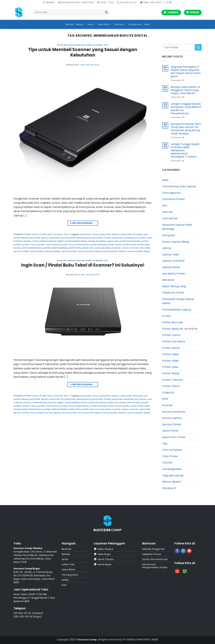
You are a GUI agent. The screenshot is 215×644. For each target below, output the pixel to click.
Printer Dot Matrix (174, 341)
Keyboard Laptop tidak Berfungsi (177, 227)
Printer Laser (83, 45)
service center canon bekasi (29, 251)
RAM (165, 399)
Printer (167, 316)
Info (165, 206)
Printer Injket (171, 354)
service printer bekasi (90, 251)
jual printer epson (38, 238)
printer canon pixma (49, 245)
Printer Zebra (171, 386)
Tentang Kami (135, 24)
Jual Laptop (170, 218)
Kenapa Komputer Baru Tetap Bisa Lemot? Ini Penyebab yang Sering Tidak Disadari (186, 129)
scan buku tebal (102, 248)
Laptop (167, 248)
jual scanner (140, 238)
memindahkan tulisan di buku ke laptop (85, 241)
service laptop (53, 251)
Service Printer (172, 424)
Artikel (147, 24)
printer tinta (75, 248)
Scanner (97, 45)
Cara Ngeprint (171, 193)
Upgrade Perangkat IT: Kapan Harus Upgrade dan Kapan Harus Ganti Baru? (186, 72)
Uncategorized (172, 469)
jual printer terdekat (122, 238)
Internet (168, 212)
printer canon (30, 245)
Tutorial (167, 463)
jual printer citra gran (132, 234)
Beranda (69, 24)
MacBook (168, 280)
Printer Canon (66, 45)
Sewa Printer (170, 431)
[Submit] (107, 13)
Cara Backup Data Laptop (179, 186)
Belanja (80, 24)
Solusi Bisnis (105, 24)
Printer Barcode (173, 322)
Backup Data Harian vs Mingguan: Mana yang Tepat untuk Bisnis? (185, 90)
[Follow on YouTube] (170, 2)
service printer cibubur (114, 251)
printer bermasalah (130, 241)
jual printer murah (101, 238)
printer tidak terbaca (32, 248)
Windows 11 (169, 488)
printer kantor (82, 245)
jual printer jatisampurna (78, 238)
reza (97, 65)
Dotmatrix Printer (174, 199)
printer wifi (87, 248)
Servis (91, 24)
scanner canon (120, 248)
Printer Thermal (173, 380)
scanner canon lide (140, 248)
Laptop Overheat (173, 261)
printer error (67, 245)
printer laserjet (98, 245)
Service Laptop (172, 418)
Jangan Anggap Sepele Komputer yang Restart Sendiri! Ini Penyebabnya (186, 109)
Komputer (169, 235)
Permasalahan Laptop (177, 310)
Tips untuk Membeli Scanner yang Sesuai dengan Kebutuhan (83, 52)
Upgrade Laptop (173, 475)
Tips (106, 45)
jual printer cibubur (110, 234)
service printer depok (139, 251)
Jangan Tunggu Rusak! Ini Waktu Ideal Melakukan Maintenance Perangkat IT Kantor (185, 150)
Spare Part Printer (174, 437)
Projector (168, 393)
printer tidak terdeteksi (56, 248)
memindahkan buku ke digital (48, 241)
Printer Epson (171, 348)
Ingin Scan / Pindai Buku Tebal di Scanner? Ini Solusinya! (83, 265)
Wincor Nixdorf (172, 482)
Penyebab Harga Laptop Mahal (178, 301)
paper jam (113, 241)
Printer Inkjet (171, 361)
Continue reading (83, 223)
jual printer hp (56, 238)
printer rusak (129, 245)
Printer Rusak (171, 373)
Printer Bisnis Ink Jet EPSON (180, 329)
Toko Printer (170, 456)
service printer (69, 251)
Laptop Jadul (171, 254)
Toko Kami (120, 24)
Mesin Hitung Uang (174, 286)
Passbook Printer (173, 293)
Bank (165, 180)
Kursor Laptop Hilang (176, 242)
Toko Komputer (172, 450)
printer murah (114, 245)
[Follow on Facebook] (164, 2)
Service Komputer (174, 412)
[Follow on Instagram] (167, 2)
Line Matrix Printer (174, 274)
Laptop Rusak (171, 267)
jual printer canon (89, 234)
